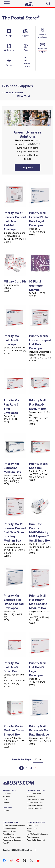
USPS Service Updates (36, 799)
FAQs (5, 799)
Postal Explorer (9, 834)
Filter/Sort (23, 96)
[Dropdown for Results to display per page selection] (38, 759)
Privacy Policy (32, 825)
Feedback (7, 802)
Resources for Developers (13, 840)
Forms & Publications (35, 802)
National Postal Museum (12, 837)
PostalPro (7, 843)
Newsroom (31, 796)
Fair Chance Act (33, 837)
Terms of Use (32, 828)
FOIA (29, 831)
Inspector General (10, 831)
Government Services (35, 805)
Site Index (7, 796)
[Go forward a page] (36, 768)
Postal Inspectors (10, 828)
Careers (6, 810)
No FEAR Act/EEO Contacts (37, 834)
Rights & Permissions (35, 808)
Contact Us (7, 793)
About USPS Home (34, 793)
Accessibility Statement (36, 840)
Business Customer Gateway (14, 825)
